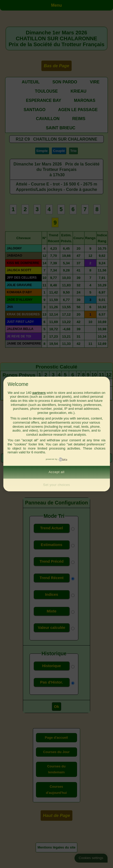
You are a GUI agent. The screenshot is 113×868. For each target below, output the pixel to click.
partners (39, 393)
